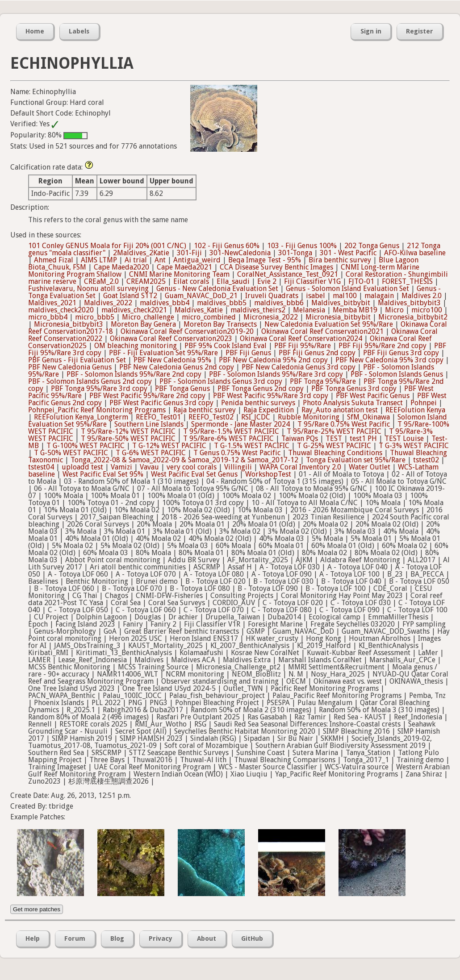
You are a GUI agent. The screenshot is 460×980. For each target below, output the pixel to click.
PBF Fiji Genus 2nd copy (317, 353)
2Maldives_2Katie (141, 253)
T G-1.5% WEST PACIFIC (252, 446)
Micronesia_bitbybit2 (413, 317)
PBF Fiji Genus (248, 353)
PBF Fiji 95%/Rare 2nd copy (383, 346)
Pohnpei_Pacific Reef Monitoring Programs (97, 410)
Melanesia (309, 310)
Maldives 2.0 (422, 296)
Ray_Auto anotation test (340, 410)
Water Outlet (370, 467)
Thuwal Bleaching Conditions (335, 453)
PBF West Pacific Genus (373, 396)
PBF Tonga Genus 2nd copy (261, 388)
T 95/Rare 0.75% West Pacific (344, 424)
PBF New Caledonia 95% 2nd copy (273, 360)
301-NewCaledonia (240, 253)
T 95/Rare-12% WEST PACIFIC (128, 431)
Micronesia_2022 (271, 317)
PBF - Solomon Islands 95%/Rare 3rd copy (276, 374)
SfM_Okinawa (368, 417)
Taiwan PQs (300, 438)
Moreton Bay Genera (143, 324)
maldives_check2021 (134, 310)
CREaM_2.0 (101, 281)
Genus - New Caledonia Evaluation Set (217, 289)
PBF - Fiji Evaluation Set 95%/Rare (163, 353)
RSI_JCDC (256, 417)
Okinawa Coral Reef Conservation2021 (322, 331)
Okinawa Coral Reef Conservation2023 (171, 338)
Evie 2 (267, 281)
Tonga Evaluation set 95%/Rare (356, 460)
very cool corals (192, 467)
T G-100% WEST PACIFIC (86, 446)
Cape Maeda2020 (121, 267)
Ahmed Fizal (54, 260)
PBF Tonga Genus (182, 388)
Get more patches (37, 909)
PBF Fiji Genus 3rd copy (401, 353)
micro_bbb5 (95, 317)
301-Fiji (189, 253)
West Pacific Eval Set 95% (103, 474)
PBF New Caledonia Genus (70, 367)
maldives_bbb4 (165, 303)
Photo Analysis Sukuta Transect (353, 403)
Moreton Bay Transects (220, 324)
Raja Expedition (269, 410)
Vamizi (121, 467)
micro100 (427, 310)
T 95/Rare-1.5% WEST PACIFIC (231, 431)
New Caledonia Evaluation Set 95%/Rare (329, 324)
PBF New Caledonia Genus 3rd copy (299, 367)
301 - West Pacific (348, 253)
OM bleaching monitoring (136, 346)
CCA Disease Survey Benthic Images (276, 267)
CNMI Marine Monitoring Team (179, 274)
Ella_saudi (233, 281)
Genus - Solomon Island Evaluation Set (347, 289)
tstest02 (426, 460)
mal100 (345, 296)
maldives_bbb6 (279, 303)
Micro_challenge (148, 317)
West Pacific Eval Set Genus (194, 474)
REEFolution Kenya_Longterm (81, 417)
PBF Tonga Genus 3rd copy (354, 388)
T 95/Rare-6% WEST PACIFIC (228, 438)
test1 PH (363, 438)
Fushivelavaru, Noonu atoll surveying (88, 289)
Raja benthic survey (205, 410)
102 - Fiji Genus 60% (227, 246)
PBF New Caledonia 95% (172, 360)
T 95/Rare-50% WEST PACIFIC (128, 438)
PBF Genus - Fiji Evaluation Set (77, 360)
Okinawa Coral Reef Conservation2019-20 (187, 331)
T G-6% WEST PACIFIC (151, 453)
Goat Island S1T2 (130, 296)
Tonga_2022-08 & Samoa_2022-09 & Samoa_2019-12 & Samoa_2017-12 (184, 460)
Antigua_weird (197, 260)
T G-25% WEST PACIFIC (334, 446)
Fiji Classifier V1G (312, 281)
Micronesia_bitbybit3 (69, 324)
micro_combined (209, 317)
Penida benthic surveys (258, 403)
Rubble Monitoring (309, 417)
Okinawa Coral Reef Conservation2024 (301, 338)
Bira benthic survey (340, 260)
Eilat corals (191, 281)
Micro (394, 310)
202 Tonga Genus (372, 246)
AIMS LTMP (99, 260)
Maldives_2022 (108, 303)
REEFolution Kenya (415, 410)
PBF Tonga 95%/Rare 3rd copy (99, 388)
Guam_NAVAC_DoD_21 (201, 296)
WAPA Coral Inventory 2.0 (300, 467)
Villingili (238, 467)
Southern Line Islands (149, 424)
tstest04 (41, 467)
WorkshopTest (268, 474)
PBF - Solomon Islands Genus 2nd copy (90, 381)
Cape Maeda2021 (184, 267)
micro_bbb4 (48, 317)
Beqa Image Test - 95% (265, 260)
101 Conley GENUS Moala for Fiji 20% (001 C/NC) (107, 246)
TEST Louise (404, 438)
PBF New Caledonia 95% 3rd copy (389, 360)
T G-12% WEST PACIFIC (169, 446)
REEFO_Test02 (211, 417)
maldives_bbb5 (222, 303)
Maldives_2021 (52, 303)
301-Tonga (295, 253)
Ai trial (136, 260)
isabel (316, 296)
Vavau (149, 467)
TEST (334, 438)
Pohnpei (424, 403)
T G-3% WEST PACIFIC (414, 446)
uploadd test (82, 467)
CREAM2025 (146, 281)
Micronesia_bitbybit (338, 317)
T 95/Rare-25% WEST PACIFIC (334, 431)
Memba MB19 (355, 310)
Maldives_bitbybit (341, 303)
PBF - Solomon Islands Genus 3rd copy (221, 381)
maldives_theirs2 (258, 310)
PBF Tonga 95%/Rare (323, 381)
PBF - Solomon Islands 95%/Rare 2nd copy (134, 374)
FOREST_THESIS (407, 281)
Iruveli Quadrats (272, 296)
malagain (379, 296)
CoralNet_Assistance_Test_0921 (288, 274)
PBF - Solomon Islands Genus (397, 374)
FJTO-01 (361, 281)
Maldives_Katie (199, 310)
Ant (160, 260)
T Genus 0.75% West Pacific (237, 453)
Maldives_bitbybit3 (409, 303)
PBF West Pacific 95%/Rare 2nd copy (147, 396)
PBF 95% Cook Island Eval (226, 346)
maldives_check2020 (61, 310)
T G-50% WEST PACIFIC (71, 453)
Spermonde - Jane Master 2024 (240, 424)
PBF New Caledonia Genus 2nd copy (177, 367)
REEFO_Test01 (158, 417)
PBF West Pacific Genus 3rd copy (161, 403)
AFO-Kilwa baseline (415, 253)
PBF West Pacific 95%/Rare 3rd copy (271, 396)
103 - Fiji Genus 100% (302, 246)
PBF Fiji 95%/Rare (303, 346)
